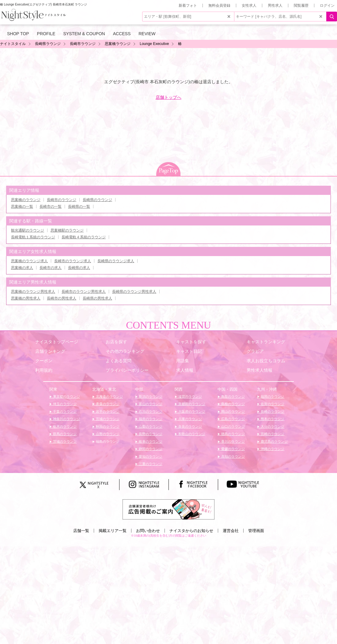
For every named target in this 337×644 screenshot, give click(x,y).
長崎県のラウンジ (97, 200)
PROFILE (46, 34)
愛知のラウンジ (150, 456)
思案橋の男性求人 (26, 298)
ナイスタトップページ (57, 342)
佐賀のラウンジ (272, 404)
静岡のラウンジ (150, 449)
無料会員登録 (219, 6)
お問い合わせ (148, 531)
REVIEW (147, 34)
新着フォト (188, 6)
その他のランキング (125, 351)
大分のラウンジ (272, 426)
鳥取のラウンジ (233, 396)
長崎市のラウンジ (62, 200)
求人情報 (185, 370)
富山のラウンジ (150, 404)
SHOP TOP (18, 34)
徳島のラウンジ (233, 434)
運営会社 (231, 531)
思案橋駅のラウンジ (67, 230)
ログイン (327, 6)
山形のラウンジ (107, 434)
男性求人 (275, 6)
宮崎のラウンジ (272, 434)
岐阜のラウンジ (150, 441)
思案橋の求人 (22, 268)
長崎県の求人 (79, 268)
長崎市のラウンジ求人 (73, 261)
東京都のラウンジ (66, 396)
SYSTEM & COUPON (84, 34)
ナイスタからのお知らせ (191, 531)
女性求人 (249, 6)
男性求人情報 (259, 370)
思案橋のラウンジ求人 (29, 261)
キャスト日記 (189, 351)
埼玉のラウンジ (64, 404)
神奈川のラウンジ (66, 419)
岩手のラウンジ (107, 411)
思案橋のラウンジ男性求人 (33, 292)
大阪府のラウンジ (191, 411)
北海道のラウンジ (109, 396)
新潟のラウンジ (150, 396)
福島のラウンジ (107, 441)
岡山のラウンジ (233, 411)
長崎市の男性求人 (62, 298)
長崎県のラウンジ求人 (116, 261)
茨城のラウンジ (64, 441)
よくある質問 (119, 361)
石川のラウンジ (150, 411)
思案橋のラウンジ (26, 200)
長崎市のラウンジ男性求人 (84, 292)
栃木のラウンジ (64, 426)
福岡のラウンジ (272, 396)
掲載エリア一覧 (113, 531)
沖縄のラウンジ (272, 449)
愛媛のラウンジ (233, 449)
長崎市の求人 (51, 268)
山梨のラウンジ (150, 426)
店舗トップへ (168, 97)
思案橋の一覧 (22, 207)
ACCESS (122, 34)
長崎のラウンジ (272, 411)
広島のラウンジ (233, 419)
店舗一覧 (81, 531)
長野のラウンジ (150, 434)
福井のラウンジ (150, 419)
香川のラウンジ (233, 441)
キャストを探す (191, 342)
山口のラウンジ (233, 426)
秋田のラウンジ (107, 426)
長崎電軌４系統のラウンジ (84, 237)
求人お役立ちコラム (266, 361)
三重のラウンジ (150, 464)
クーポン (44, 361)
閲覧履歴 (301, 6)
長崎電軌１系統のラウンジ (33, 237)
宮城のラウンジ (107, 419)
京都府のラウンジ (191, 404)
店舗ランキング (50, 351)
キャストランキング (266, 342)
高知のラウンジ (233, 456)
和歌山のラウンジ (191, 434)
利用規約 (44, 370)
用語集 (183, 361)
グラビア (255, 351)
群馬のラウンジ (64, 434)
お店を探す (116, 342)
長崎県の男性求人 (97, 298)
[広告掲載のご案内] (168, 509)
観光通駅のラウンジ (28, 230)
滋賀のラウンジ (190, 396)
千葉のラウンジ (64, 411)
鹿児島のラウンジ (274, 441)
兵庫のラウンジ (190, 419)
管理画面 (256, 531)
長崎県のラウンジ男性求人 (134, 292)
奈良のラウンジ (190, 426)
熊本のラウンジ (272, 419)
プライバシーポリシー (127, 370)
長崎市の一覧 (51, 207)
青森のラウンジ (107, 404)
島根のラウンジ (233, 404)
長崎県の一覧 (79, 207)
